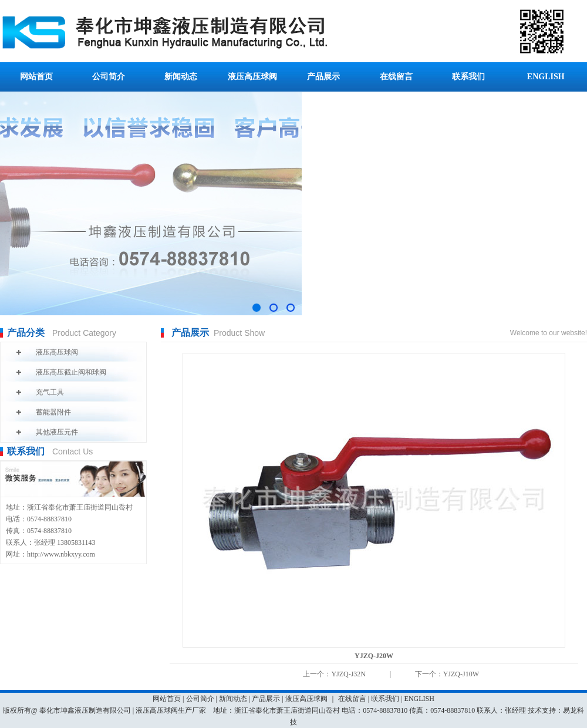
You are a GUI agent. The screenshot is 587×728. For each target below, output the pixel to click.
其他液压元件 (57, 432)
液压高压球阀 (252, 77)
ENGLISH (546, 77)
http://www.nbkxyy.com (61, 554)
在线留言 (396, 77)
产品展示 (323, 77)
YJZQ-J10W (461, 674)
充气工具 (50, 392)
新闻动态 (181, 77)
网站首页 (36, 77)
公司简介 (109, 77)
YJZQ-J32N (348, 674)
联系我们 (468, 77)
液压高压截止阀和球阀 (71, 372)
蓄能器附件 (53, 412)
